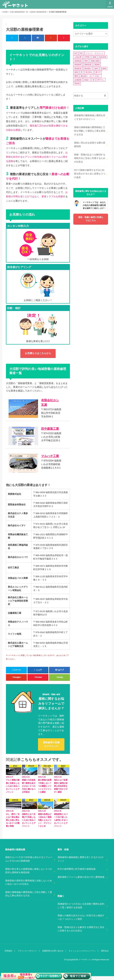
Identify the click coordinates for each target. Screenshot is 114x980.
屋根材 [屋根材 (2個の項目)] (97, 65)
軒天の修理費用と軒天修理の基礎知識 (77, 873)
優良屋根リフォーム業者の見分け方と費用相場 (81, 881)
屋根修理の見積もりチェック (51, 748)
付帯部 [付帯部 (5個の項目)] (87, 57)
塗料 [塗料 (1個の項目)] (86, 61)
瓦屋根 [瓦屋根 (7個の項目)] (103, 68)
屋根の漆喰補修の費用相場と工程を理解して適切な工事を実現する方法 (90, 130)
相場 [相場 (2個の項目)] (76, 72)
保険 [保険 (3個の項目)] (94, 57)
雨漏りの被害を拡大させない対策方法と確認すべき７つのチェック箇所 (81, 921)
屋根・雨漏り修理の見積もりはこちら (91, 217)
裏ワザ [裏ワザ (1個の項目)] (98, 72)
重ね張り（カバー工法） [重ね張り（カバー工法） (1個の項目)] (91, 76)
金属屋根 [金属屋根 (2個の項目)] (78, 80)
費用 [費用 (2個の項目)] (76, 76)
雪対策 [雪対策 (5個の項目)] (77, 84)
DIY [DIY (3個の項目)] (81, 53)
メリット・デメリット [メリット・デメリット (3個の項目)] (95, 53)
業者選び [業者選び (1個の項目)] (88, 68)
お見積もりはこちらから (38, 353)
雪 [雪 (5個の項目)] (94, 80)
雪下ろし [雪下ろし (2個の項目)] (101, 80)
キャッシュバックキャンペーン (81, 955)
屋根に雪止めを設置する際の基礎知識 (90, 144)
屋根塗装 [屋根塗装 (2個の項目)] (88, 65)
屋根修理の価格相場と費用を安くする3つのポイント (90, 117)
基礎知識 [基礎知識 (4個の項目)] (78, 61)
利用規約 (8, 955)
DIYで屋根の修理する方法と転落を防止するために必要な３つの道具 (90, 172)
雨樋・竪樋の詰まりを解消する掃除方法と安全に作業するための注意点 (90, 157)
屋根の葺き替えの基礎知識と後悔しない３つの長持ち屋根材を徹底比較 (29, 875)
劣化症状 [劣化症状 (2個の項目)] (103, 57)
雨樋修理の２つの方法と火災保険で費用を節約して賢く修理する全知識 (81, 910)
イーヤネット (85, 963)
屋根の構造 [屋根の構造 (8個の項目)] (95, 61)
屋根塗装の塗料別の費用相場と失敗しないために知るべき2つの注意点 (29, 886)
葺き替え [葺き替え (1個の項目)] (89, 72)
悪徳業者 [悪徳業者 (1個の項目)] (78, 68)
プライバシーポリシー (27, 955)
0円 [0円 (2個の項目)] (76, 53)
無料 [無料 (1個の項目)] (96, 68)
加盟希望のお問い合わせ (52, 955)
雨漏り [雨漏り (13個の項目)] (87, 80)
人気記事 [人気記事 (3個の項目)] (78, 57)
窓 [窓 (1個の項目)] (82, 72)
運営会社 (104, 955)
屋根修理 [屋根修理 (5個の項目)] (78, 65)
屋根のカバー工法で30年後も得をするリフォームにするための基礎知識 (29, 863)
